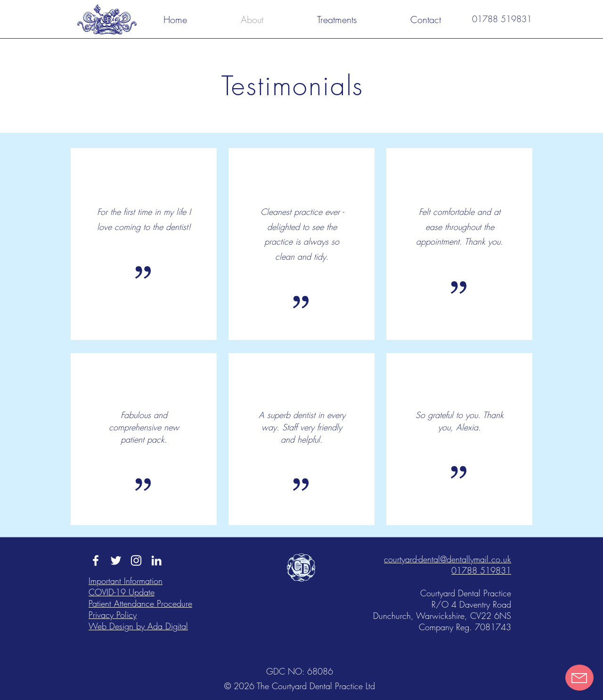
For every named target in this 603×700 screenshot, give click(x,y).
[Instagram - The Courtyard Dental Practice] (136, 560)
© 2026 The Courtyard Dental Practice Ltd (300, 686)
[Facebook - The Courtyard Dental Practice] (96, 560)
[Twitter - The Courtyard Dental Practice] (116, 560)
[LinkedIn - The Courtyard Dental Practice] (156, 560)
